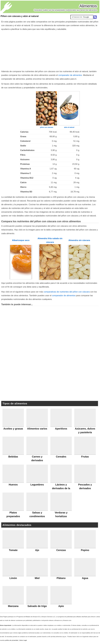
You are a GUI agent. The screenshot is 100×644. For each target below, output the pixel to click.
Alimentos (88, 6)
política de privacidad (12, 640)
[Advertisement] (50, 50)
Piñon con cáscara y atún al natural (20, 16)
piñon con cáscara (47, 127)
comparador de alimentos (70, 75)
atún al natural (69, 127)
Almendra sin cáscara (79, 240)
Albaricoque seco (21, 240)
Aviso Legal (23, 640)
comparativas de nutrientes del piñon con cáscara (67, 292)
